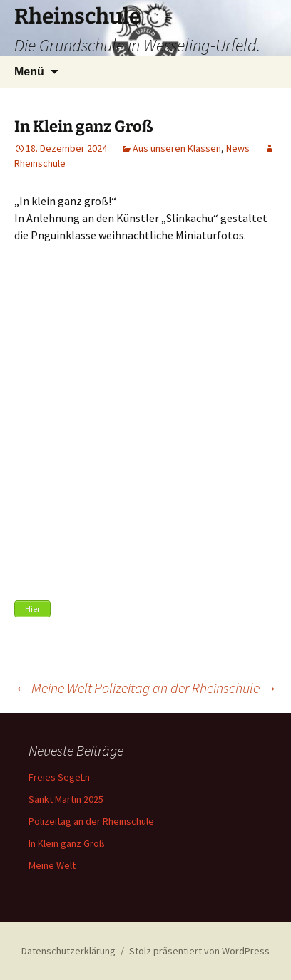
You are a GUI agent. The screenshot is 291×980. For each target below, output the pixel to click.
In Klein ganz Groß (67, 843)
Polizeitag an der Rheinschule (185, 688)
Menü (29, 72)
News (238, 148)
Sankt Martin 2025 (66, 799)
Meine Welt (53, 688)
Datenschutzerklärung (68, 951)
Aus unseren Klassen (177, 148)
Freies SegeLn (59, 777)
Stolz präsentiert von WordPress (199, 951)
